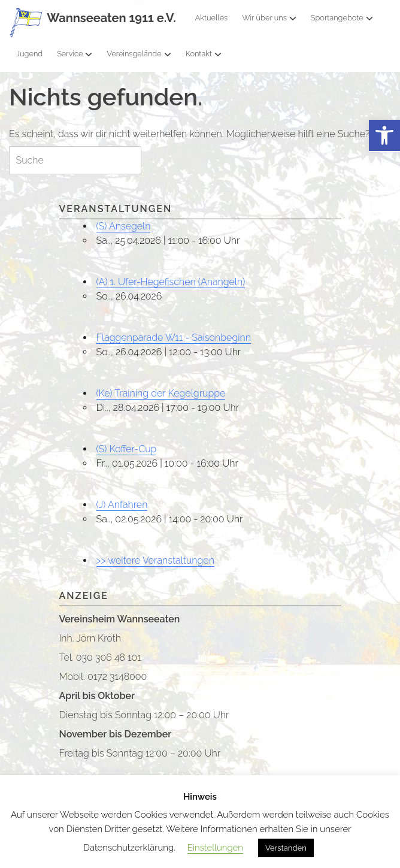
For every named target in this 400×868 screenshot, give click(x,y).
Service (75, 54)
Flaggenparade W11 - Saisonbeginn (174, 338)
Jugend (29, 54)
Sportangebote (342, 18)
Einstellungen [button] (215, 848)
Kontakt (204, 54)
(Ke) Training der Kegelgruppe (161, 393)
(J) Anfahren (122, 505)
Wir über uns (269, 18)
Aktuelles (212, 18)
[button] (384, 136)
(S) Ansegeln (124, 226)
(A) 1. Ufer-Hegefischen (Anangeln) (171, 282)
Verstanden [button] (286, 848)
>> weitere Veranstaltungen (155, 560)
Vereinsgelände (139, 54)
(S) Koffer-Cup (127, 449)
